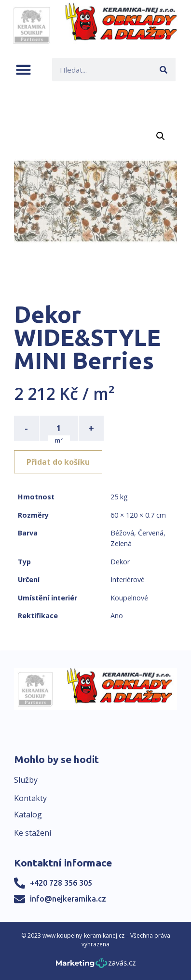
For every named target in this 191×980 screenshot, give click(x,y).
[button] (23, 70)
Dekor (120, 562)
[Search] (164, 70)
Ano (117, 616)
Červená (151, 533)
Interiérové (128, 579)
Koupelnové (129, 598)
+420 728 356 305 (61, 883)
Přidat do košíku (58, 462)
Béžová (122, 533)
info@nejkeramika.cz (68, 899)
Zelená (121, 543)
